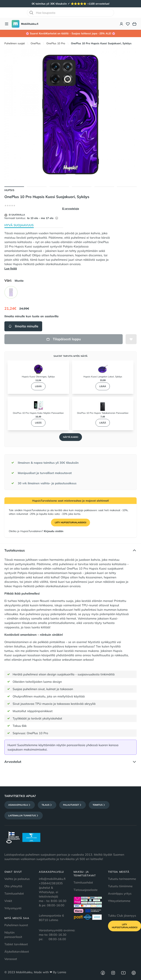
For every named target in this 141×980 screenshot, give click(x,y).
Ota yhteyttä (13, 886)
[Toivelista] (128, 24)
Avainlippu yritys (120, 893)
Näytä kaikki (71, 437)
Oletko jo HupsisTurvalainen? (36, 531)
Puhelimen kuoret (16, 925)
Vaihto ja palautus (17, 879)
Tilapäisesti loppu (64, 339)
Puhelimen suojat (15, 43)
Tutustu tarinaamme (122, 879)
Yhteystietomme (119, 901)
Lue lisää (11, 268)
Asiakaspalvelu (20, 805)
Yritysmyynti (13, 908)
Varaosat (11, 959)
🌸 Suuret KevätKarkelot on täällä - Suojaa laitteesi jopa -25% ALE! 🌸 (70, 33)
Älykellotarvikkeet (17, 952)
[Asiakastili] (122, 24)
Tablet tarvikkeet (16, 944)
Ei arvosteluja (71, 209)
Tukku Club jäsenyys (122, 916)
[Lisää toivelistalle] (131, 339)
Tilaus (47, 805)
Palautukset (73, 805)
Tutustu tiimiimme (120, 886)
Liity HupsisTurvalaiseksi (70, 522)
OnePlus (36, 43)
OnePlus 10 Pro (56, 43)
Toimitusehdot (14, 893)
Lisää (38, 386)
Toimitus (99, 805)
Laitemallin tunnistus (24, 816)
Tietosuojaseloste (86, 890)
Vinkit (8, 901)
